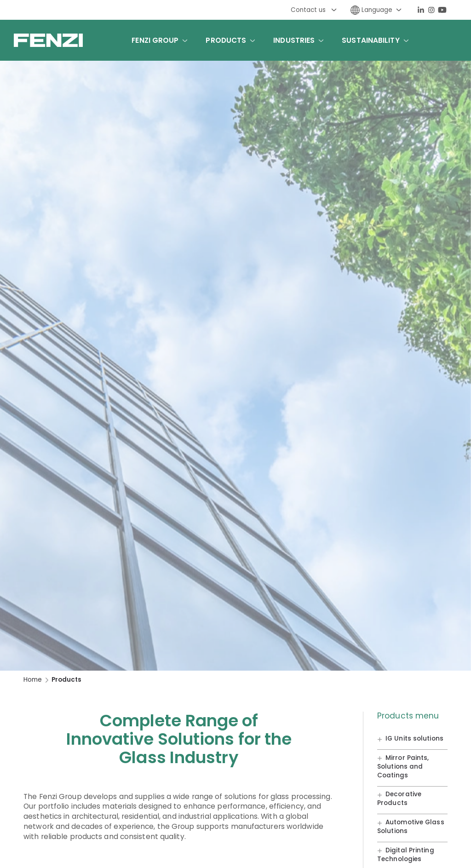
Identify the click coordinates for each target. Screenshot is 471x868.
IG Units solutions (414, 739)
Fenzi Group (155, 40)
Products (226, 40)
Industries (294, 40)
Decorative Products (399, 799)
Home (33, 680)
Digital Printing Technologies (406, 855)
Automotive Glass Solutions (411, 827)
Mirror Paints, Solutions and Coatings (403, 767)
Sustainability (370, 40)
